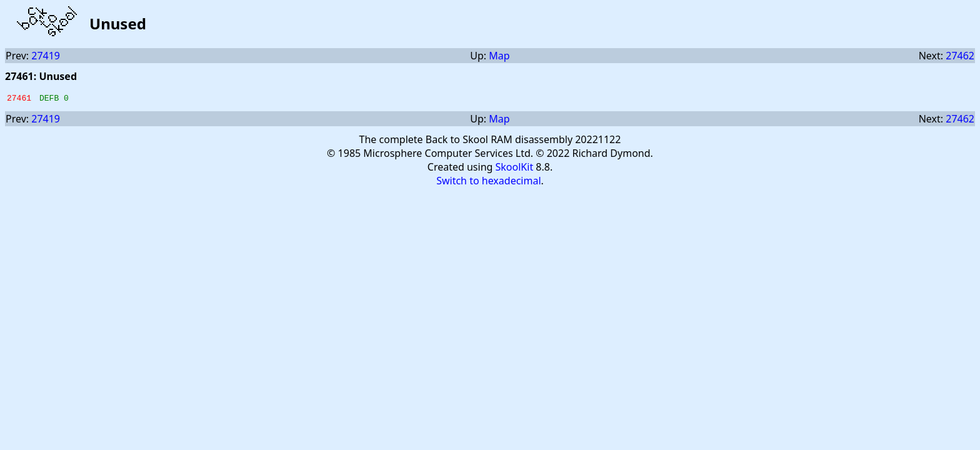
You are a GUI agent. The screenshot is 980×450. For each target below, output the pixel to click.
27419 (46, 56)
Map (499, 56)
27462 (960, 56)
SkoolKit (515, 169)
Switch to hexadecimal (488, 182)
